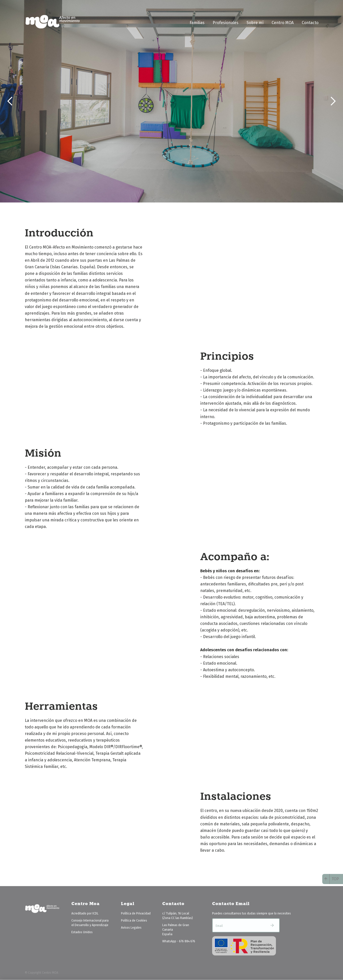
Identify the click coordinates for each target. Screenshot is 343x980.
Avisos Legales (131, 928)
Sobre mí (255, 23)
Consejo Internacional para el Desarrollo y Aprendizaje (90, 923)
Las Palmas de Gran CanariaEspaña (176, 930)
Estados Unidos (82, 932)
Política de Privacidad (136, 913)
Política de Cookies (134, 921)
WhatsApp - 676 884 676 (179, 941)
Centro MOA (283, 23)
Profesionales (226, 23)
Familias (197, 23)
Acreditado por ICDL (85, 913)
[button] (10, 101)
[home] (53, 22)
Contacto (310, 23)
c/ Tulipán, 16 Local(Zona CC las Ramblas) (178, 916)
